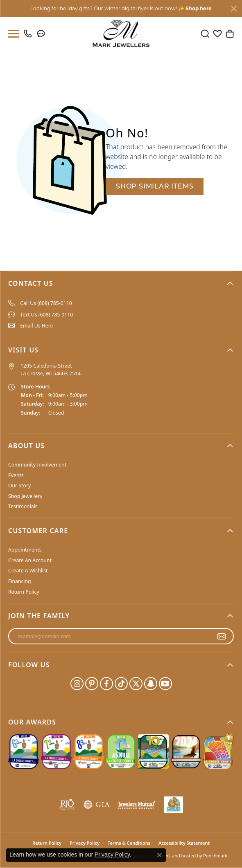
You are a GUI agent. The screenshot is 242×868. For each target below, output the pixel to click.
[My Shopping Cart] (230, 34)
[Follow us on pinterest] (92, 684)
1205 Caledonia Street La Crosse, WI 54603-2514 (51, 370)
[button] (121, 283)
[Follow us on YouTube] (165, 684)
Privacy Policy (112, 855)
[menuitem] (121, 303)
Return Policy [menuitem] (24, 592)
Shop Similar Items (155, 186)
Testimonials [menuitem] (23, 507)
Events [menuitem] (16, 475)
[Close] (234, 9)
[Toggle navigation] (12, 34)
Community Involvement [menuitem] (37, 465)
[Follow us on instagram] (77, 684)
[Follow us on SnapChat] (151, 684)
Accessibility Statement (184, 843)
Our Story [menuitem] (19, 486)
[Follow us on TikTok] (121, 684)
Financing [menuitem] (20, 581)
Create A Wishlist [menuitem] (28, 571)
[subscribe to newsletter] (222, 637)
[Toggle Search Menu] (205, 34)
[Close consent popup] (159, 855)
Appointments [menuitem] (25, 550)
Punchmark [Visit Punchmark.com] (215, 856)
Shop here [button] (199, 8)
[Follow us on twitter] (136, 684)
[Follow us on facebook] (106, 684)
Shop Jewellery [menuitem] (25, 496)
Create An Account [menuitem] (30, 560)
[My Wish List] (217, 34)
